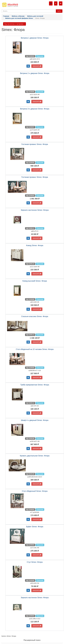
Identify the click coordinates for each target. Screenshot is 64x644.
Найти (59, 11)
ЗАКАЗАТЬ (37, 66)
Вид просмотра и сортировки (15, 24)
